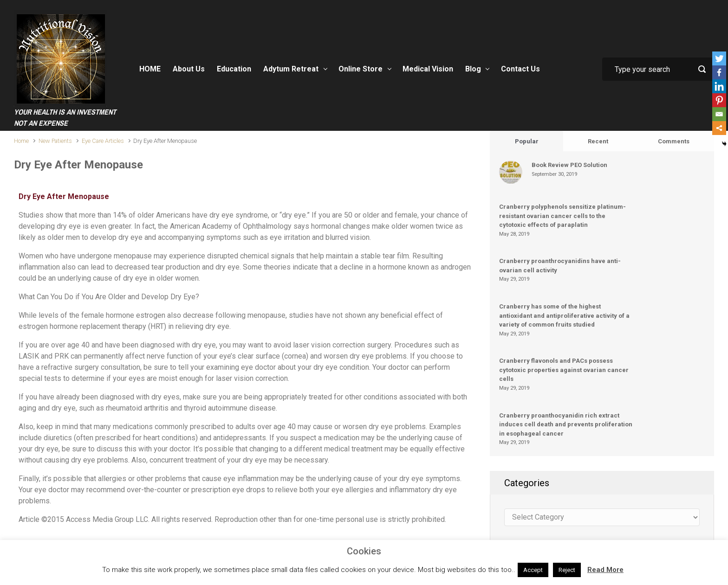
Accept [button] (533, 570)
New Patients (55, 141)
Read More (605, 570)
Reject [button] (567, 570)
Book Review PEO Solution (569, 165)
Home (21, 141)
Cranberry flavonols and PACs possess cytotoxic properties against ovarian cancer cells (564, 370)
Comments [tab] (674, 141)
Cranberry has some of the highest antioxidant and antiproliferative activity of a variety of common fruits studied (564, 315)
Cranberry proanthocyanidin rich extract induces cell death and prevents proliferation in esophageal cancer (566, 424)
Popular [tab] (527, 141)
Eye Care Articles (103, 141)
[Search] (658, 69)
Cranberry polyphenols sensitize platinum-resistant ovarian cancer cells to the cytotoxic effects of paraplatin (562, 216)
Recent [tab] (598, 141)
